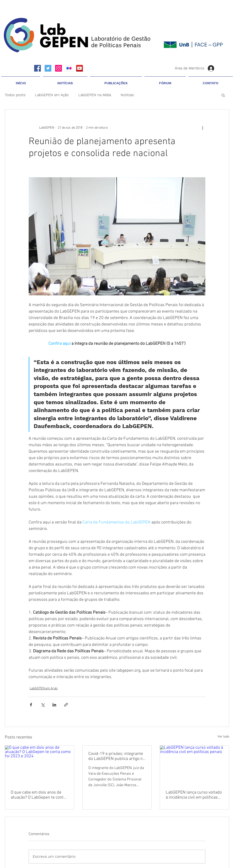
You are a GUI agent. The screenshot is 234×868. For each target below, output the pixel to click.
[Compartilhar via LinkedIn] (54, 705)
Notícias (127, 95)
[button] (65, 81)
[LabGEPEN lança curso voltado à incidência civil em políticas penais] (194, 765)
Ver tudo (223, 737)
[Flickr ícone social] (69, 68)
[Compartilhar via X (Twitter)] (43, 705)
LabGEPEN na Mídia (95, 95)
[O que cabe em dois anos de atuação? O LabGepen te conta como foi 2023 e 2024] (40, 765)
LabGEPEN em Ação (52, 95)
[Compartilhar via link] (66, 705)
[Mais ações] (202, 128)
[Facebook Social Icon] (37, 68)
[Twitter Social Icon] (48, 68)
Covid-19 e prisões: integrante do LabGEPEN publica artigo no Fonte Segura (117, 756)
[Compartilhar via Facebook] (31, 705)
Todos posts (15, 95)
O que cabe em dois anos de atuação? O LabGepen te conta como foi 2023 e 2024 (38, 795)
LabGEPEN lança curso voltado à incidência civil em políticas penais (194, 795)
